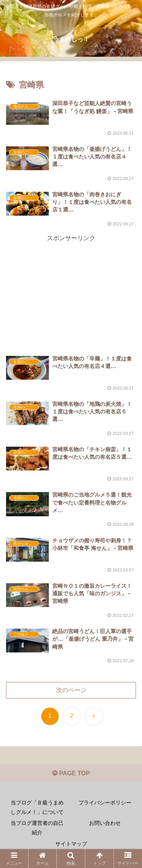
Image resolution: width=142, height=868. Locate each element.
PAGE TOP (71, 773)
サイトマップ (71, 844)
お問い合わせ (105, 823)
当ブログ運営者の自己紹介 (37, 828)
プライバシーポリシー (105, 803)
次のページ (71, 690)
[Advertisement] (71, 284)
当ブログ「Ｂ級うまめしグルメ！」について (37, 807)
